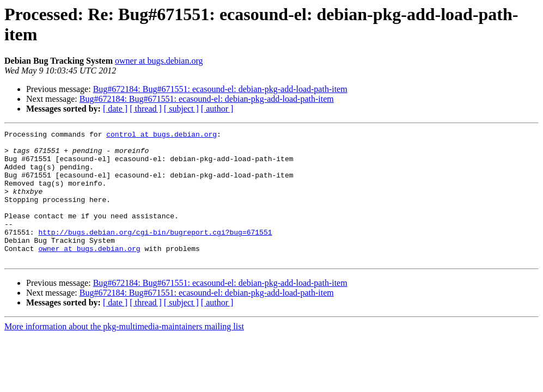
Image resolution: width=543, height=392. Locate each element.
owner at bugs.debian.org (159, 61)
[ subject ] (181, 109)
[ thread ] (146, 109)
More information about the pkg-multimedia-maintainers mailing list (124, 353)
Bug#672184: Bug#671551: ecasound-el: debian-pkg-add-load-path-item (220, 89)
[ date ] (115, 109)
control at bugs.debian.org (161, 136)
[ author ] (217, 109)
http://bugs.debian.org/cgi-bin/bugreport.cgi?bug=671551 (155, 253)
